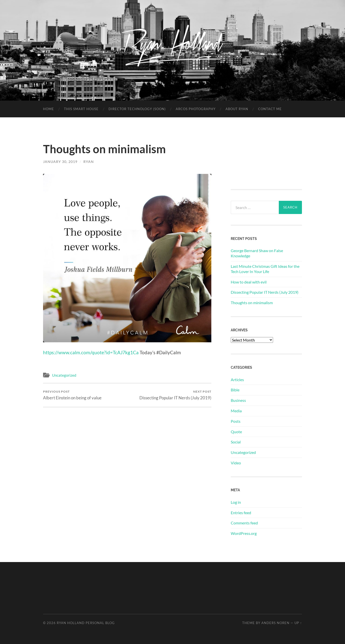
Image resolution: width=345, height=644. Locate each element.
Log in (236, 502)
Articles (237, 380)
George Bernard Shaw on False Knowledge (257, 253)
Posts (236, 421)
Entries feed (241, 513)
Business (238, 400)
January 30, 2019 (60, 162)
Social (236, 442)
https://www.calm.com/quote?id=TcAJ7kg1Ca (91, 352)
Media (236, 411)
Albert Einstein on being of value (72, 395)
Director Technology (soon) (137, 109)
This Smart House (81, 109)
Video (236, 463)
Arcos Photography (196, 109)
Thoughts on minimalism (252, 303)
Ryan (89, 162)
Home (49, 109)
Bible (235, 390)
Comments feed (244, 523)
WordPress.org (244, 533)
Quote (236, 432)
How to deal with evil (249, 282)
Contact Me (270, 109)
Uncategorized (64, 375)
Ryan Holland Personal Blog (86, 623)
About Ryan (237, 109)
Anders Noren (275, 623)
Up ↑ (298, 623)
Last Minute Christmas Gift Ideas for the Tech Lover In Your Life (265, 269)
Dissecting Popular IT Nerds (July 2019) (175, 395)
